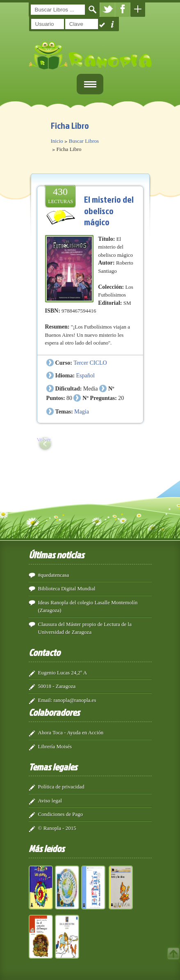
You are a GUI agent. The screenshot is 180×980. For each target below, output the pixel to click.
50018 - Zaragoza (57, 686)
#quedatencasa (54, 575)
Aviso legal (50, 801)
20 (121, 398)
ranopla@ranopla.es (75, 700)
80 (69, 398)
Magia (82, 411)
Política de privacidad (61, 787)
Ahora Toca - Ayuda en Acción (71, 732)
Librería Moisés (55, 746)
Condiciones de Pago (61, 814)
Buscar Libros (84, 141)
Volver (44, 440)
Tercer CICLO (90, 363)
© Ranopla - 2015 (57, 828)
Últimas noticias (56, 555)
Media (91, 388)
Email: (45, 700)
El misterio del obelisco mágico (109, 210)
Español (85, 375)
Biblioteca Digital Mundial (67, 588)
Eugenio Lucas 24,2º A (63, 673)
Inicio (57, 141)
